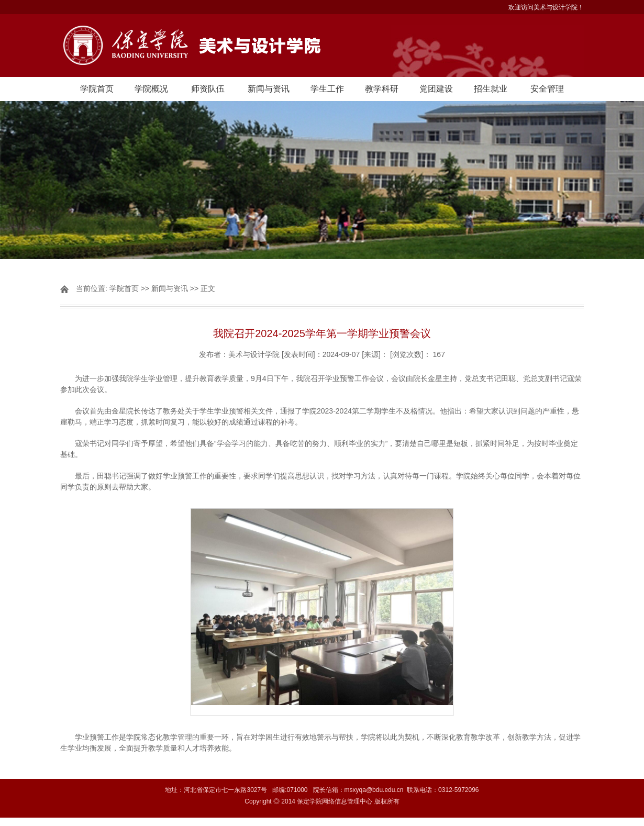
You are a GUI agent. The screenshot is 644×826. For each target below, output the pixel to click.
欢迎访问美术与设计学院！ (546, 7)
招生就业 (491, 89)
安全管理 (547, 89)
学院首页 (97, 89)
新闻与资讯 (269, 89)
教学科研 (382, 89)
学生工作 (327, 89)
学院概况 (151, 89)
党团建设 (436, 89)
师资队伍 (208, 89)
